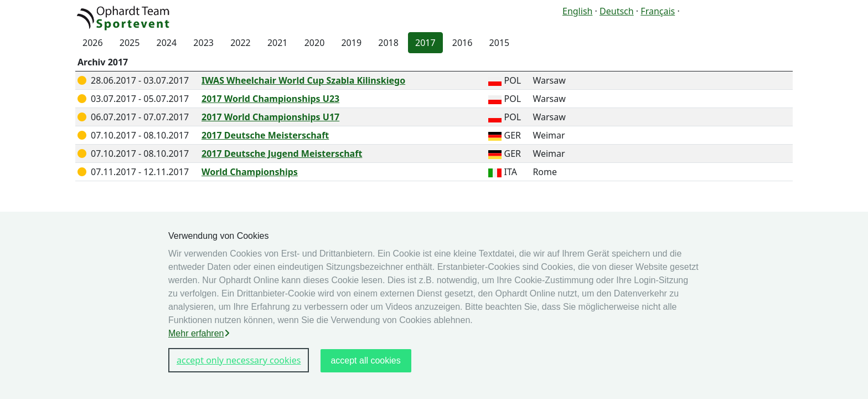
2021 (278, 43)
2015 (500, 43)
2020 (315, 43)
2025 (130, 43)
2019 (351, 43)
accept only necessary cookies (239, 360)
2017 (425, 43)
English (577, 11)
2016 (463, 43)
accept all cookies (365, 360)
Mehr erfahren (199, 333)
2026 (93, 43)
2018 (388, 43)
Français (658, 11)
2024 (167, 43)
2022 (241, 43)
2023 (203, 43)
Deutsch (617, 11)
